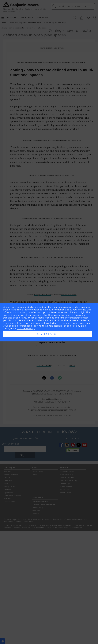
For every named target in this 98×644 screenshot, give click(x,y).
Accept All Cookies (48, 334)
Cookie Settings (26, 328)
